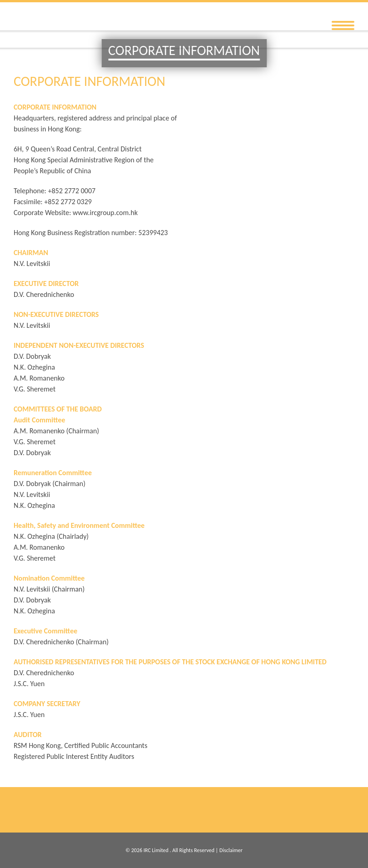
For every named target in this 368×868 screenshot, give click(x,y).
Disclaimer (231, 850)
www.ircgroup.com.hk (105, 213)
